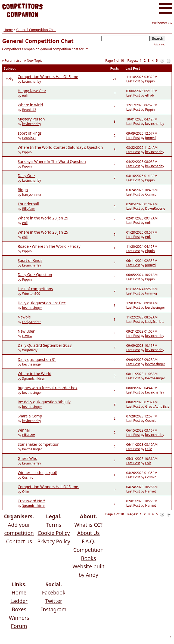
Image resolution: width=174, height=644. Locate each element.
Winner (24, 430)
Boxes (19, 609)
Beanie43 (29, 110)
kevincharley (32, 81)
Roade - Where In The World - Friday (49, 246)
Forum (19, 626)
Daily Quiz (26, 176)
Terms (54, 525)
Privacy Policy (54, 541)
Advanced (160, 44)
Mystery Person (31, 119)
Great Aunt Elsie (157, 406)
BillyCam (29, 209)
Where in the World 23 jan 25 (43, 232)
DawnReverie (155, 208)
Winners (19, 618)
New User (26, 331)
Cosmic (151, 194)
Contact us (19, 541)
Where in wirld (30, 105)
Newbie (24, 317)
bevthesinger (32, 308)
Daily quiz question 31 (37, 359)
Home (8, 30)
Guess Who (27, 458)
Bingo (23, 190)
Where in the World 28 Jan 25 (43, 218)
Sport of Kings (30, 260)
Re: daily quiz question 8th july (44, 402)
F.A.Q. (88, 541)
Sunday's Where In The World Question (52, 161)
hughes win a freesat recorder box (48, 388)
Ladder (19, 601)
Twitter (54, 601)
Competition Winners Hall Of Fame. (48, 487)
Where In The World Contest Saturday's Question (60, 147)
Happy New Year (32, 91)
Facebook (54, 592)
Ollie (149, 449)
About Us (88, 533)
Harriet (150, 491)
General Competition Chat (36, 30)
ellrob (150, 95)
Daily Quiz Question (35, 275)
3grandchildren (34, 378)
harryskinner (32, 194)
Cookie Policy (54, 533)
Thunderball (28, 204)
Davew (27, 336)
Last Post (133, 81)
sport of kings (30, 133)
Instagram (54, 609)
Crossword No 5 (32, 501)
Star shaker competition (39, 444)
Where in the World (35, 374)
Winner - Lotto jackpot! (38, 473)
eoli (25, 95)
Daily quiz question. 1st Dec (42, 303)
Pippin (150, 81)
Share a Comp (30, 416)
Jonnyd (150, 138)
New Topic (35, 60)
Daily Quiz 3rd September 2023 (45, 345)
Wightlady (30, 350)
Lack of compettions (35, 289)
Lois (148, 463)
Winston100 (31, 293)
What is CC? (88, 525)
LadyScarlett (31, 322)
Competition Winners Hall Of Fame (48, 77)
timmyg (151, 293)
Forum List (13, 60)
